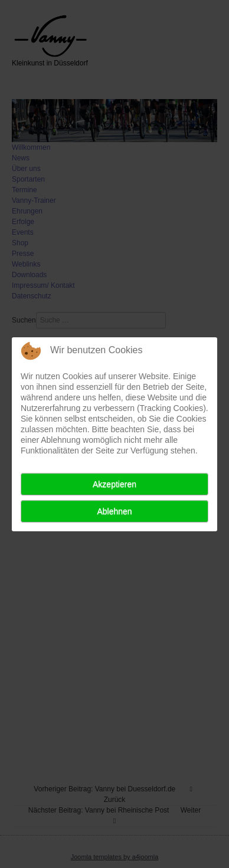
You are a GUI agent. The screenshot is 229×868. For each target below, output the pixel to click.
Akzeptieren (114, 484)
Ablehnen (114, 511)
